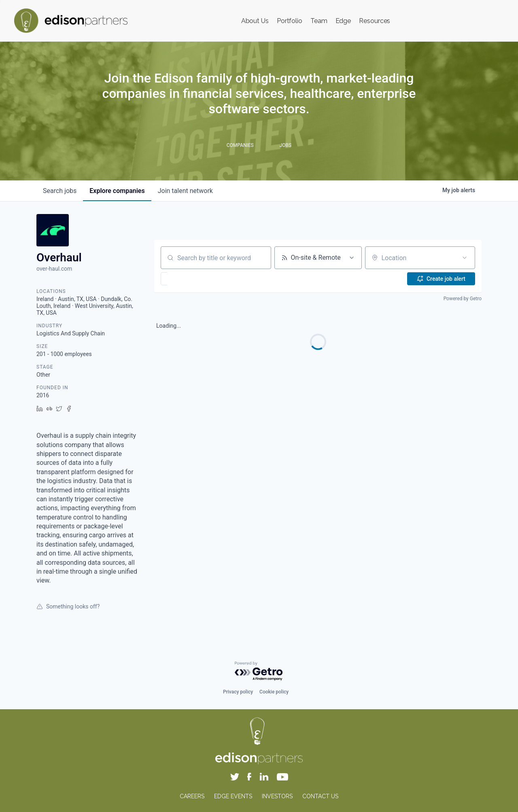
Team (319, 21)
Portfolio (290, 21)
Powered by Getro (463, 299)
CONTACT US (320, 796)
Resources (375, 21)
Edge (343, 21)
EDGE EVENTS (233, 796)
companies (117, 191)
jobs (60, 191)
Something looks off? (68, 606)
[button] (188, 279)
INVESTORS (277, 796)
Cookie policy (274, 692)
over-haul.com (54, 269)
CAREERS (192, 796)
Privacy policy (238, 692)
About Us (255, 21)
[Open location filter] (465, 258)
